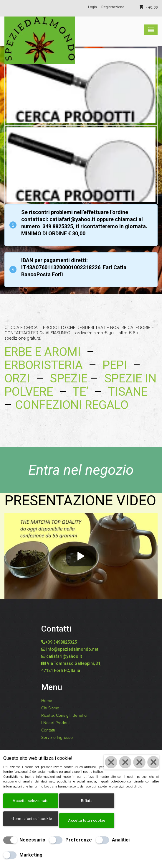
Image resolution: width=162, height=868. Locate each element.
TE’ (80, 392)
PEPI (113, 365)
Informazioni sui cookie (31, 819)
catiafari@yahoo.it (64, 656)
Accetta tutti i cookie (87, 820)
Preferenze (79, 840)
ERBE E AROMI (43, 352)
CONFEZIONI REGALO (72, 405)
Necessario (32, 840)
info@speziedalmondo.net (72, 649)
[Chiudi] (131, 762)
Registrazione (113, 7)
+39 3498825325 (61, 642)
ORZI (17, 378)
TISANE (128, 392)
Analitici (121, 840)
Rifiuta (87, 801)
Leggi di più (134, 786)
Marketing (31, 855)
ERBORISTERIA (47, 365)
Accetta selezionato (31, 801)
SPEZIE (69, 378)
